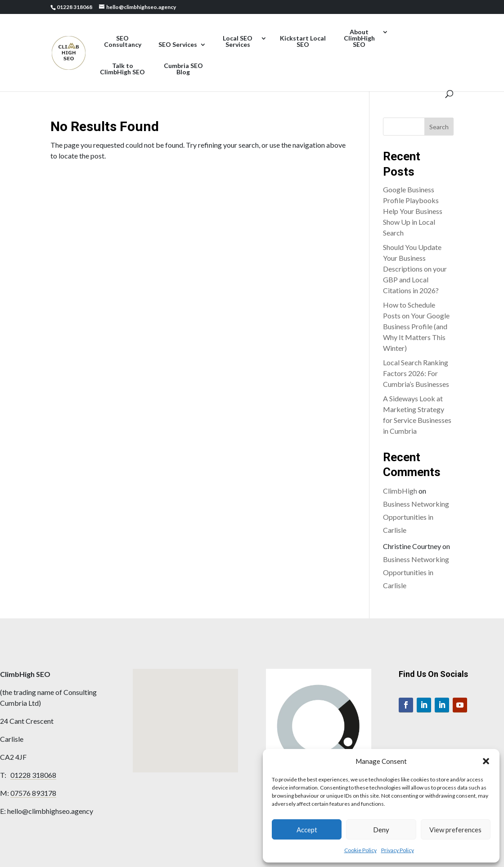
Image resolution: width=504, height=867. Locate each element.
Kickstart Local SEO (303, 42)
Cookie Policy (360, 850)
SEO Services (178, 45)
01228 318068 (33, 775)
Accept (307, 830)
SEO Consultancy (123, 42)
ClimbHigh (400, 491)
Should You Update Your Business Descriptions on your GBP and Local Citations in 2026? (415, 269)
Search (439, 127)
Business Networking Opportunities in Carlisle (416, 517)
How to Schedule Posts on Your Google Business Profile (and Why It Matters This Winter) (416, 326)
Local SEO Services (238, 42)
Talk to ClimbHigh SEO (122, 69)
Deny (381, 830)
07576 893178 (33, 793)
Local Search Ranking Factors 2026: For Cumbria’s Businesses (416, 373)
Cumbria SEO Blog (183, 69)
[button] (486, 761)
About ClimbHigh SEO (359, 39)
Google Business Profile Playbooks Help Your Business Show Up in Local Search (413, 211)
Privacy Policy (398, 850)
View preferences (455, 830)
